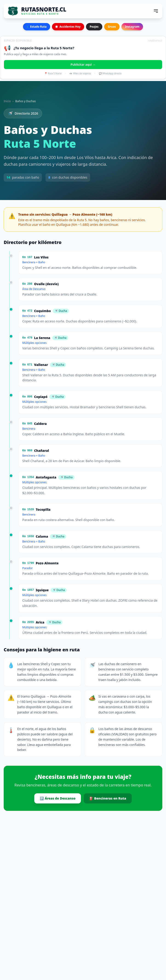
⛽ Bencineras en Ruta (108, 798)
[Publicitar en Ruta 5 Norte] (83, 58)
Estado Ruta (37, 27)
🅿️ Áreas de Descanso (58, 798)
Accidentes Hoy (68, 27)
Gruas (112, 27)
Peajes (94, 27)
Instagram (132, 27)
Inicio (7, 101)
